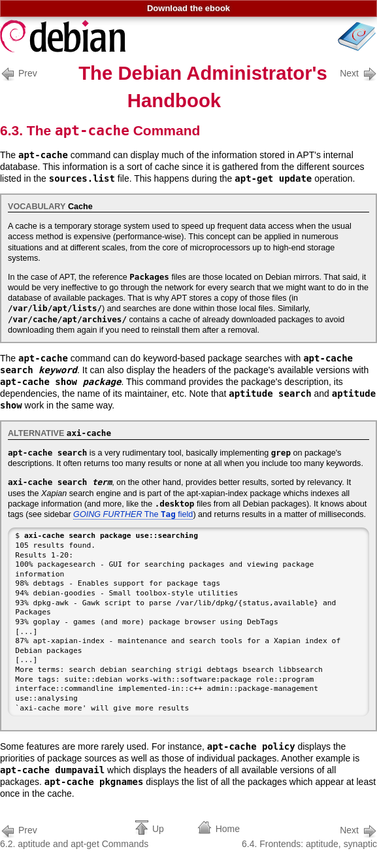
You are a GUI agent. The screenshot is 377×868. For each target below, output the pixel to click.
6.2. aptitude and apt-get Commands (74, 836)
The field (133, 514)
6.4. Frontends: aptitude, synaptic (309, 836)
